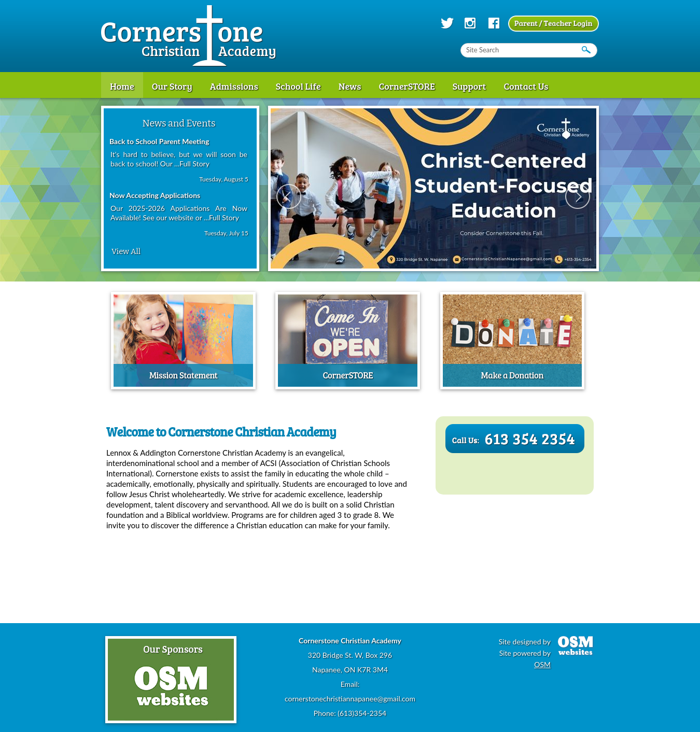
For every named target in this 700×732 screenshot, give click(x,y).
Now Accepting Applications (155, 195)
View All (126, 251)
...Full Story (192, 164)
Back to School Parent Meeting (159, 141)
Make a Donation (513, 375)
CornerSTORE (407, 86)
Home (122, 86)
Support (470, 86)
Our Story (172, 86)
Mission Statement (183, 375)
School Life (298, 86)
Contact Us (526, 86)
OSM (542, 664)
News (350, 86)
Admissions (234, 86)
